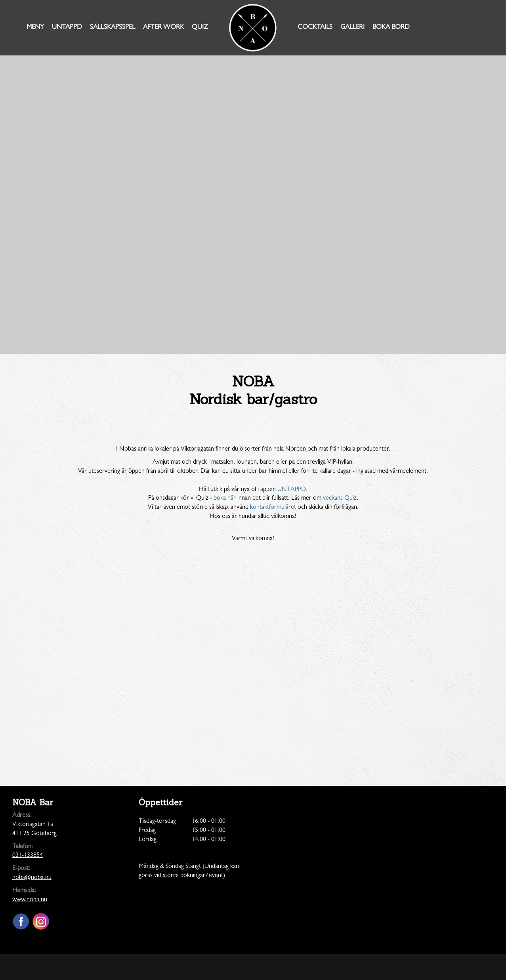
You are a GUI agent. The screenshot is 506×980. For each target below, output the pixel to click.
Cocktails (315, 28)
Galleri (352, 28)
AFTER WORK (163, 28)
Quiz (200, 28)
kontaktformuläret (273, 508)
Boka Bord (391, 28)
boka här (225, 499)
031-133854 (28, 856)
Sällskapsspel (113, 28)
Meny (35, 28)
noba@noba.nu (32, 878)
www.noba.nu (30, 900)
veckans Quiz (340, 499)
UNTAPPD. (292, 490)
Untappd (67, 28)
